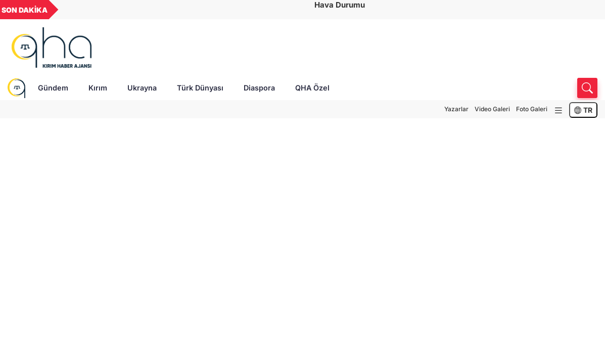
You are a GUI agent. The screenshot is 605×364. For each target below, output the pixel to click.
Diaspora (259, 88)
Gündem (53, 88)
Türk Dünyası (200, 88)
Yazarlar (456, 109)
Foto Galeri (532, 109)
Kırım (98, 88)
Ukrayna (142, 88)
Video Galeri (492, 109)
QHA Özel (312, 88)
